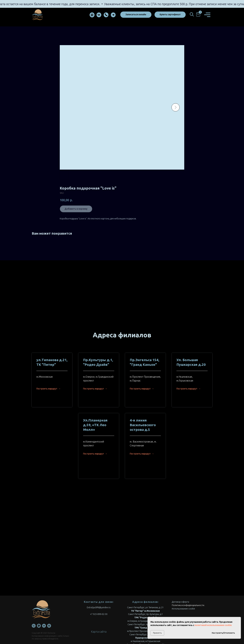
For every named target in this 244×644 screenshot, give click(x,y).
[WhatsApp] (39, 598)
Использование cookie (183, 581)
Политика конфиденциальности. (188, 578)
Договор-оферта (180, 575)
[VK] (44, 598)
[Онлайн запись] (49, 598)
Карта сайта (99, 604)
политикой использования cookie (213, 625)
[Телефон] (34, 598)
